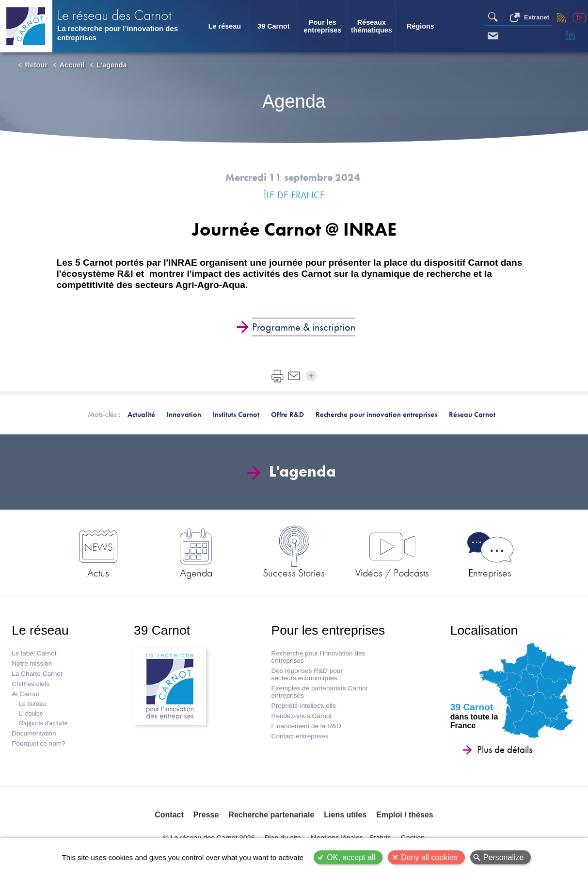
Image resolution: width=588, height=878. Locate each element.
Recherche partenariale (271, 815)
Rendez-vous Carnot (302, 716)
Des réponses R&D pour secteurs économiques (307, 674)
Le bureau (32, 704)
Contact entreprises (300, 736)
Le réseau (225, 26)
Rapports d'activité (43, 723)
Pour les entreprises (323, 26)
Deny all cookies (429, 857)
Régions (421, 26)
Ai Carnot (25, 694)
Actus (98, 573)
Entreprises (490, 573)
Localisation (484, 630)
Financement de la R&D (306, 726)
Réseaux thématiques (372, 26)
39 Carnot (273, 26)
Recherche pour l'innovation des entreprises (318, 657)
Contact (169, 815)
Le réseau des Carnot (114, 15)
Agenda (196, 573)
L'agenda (112, 65)
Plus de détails (505, 750)
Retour (36, 65)
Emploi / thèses (405, 815)
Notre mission (32, 663)
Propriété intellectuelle (304, 706)
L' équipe (31, 714)
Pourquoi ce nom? (38, 743)
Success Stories (294, 573)
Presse (206, 815)
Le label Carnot (34, 653)
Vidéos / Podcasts (392, 573)
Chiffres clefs (31, 684)
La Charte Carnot (37, 674)
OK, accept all (351, 857)
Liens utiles (345, 815)
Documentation (34, 733)
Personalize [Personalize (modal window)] (504, 857)
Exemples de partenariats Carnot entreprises (320, 692)
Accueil (72, 65)
